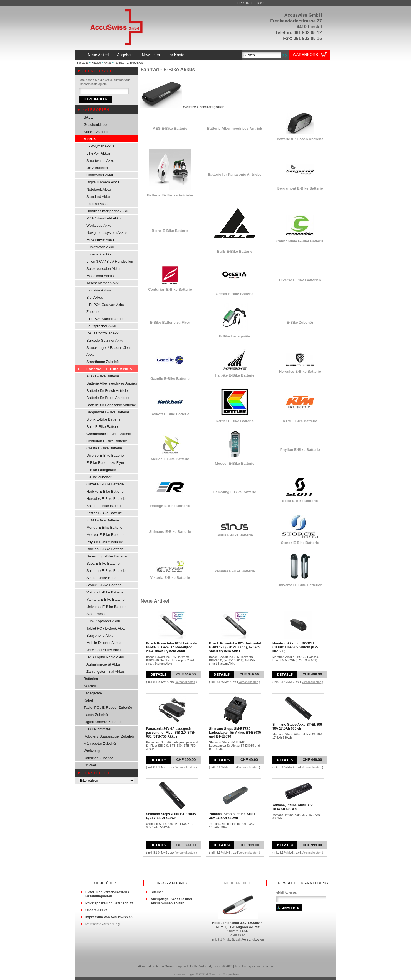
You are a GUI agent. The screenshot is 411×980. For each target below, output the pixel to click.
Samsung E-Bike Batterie (106, 556)
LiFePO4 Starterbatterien (106, 319)
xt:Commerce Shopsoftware (223, 974)
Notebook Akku (98, 189)
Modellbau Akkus (100, 276)
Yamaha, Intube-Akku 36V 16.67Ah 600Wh (292, 807)
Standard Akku (98, 197)
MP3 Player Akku (100, 240)
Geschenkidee (95, 125)
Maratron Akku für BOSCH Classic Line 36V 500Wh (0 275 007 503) (296, 647)
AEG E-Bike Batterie (103, 376)
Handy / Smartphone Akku (107, 211)
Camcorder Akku (100, 175)
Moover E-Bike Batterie (105, 535)
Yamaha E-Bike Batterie (106, 599)
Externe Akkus (98, 204)
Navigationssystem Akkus (107, 233)
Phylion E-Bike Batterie (105, 542)
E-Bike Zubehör (99, 477)
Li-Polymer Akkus (100, 146)
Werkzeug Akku (99, 225)
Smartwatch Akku (100, 161)
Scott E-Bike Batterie (103, 563)
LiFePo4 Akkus (98, 153)
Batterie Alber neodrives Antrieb (112, 383)
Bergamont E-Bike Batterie (108, 412)
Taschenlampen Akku (103, 283)
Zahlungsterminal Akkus (106, 671)
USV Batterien (98, 168)
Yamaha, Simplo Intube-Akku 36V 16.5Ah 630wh (232, 816)
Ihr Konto (245, 3)
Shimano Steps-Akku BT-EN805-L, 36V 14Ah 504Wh (171, 816)
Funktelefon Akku (100, 247)
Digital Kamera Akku (103, 182)
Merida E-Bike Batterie (104, 527)
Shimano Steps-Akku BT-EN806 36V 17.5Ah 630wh (297, 726)
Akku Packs (96, 614)
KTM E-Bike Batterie (103, 520)
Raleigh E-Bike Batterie (105, 549)
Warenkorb (305, 55)
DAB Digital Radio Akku (105, 657)
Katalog (96, 63)
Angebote (125, 55)
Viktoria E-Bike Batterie (105, 592)
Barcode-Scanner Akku (105, 340)
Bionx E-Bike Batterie (103, 419)
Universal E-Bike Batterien (107, 607)
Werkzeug (92, 751)
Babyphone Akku (100, 635)
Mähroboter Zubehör (100, 744)
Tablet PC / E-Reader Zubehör (108, 708)
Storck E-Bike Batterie (104, 585)
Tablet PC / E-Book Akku (106, 628)
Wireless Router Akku (104, 650)
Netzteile (91, 686)
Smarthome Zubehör (103, 362)
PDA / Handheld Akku (104, 218)
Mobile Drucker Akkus (104, 643)
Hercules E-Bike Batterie (106, 499)
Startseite (83, 63)
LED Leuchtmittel (97, 729)
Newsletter (151, 55)
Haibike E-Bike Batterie (105, 491)
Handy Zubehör (96, 715)
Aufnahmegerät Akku (103, 664)
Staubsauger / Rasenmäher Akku (108, 351)
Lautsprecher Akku (101, 326)
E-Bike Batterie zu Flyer (105, 463)
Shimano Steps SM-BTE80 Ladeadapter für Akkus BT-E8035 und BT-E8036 (235, 733)
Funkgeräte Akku (100, 254)
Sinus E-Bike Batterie (103, 578)
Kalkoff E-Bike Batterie (104, 506)
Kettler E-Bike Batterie (104, 513)
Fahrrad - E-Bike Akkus (129, 63)
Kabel (88, 700)
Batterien (91, 679)
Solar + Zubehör (97, 132)
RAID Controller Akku (103, 333)
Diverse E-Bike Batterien (106, 455)
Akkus (108, 63)
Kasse (262, 3)
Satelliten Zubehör (98, 758)
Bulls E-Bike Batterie (103, 427)
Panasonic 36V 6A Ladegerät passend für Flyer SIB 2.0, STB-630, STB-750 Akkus (171, 733)
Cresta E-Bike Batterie (104, 448)
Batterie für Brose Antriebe (107, 398)
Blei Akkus (95, 297)
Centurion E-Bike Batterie (107, 441)
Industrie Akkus (99, 290)
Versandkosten (185, 682)
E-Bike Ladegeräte (101, 470)
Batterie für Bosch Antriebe (108, 391)
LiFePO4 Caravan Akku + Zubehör (107, 308)
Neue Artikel (98, 55)
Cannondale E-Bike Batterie (109, 434)
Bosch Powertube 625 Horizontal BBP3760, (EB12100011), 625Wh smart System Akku (235, 647)
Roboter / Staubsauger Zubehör (109, 736)
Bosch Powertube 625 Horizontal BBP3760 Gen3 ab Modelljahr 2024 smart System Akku (172, 647)
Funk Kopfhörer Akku (103, 621)
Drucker (90, 765)
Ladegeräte (93, 693)
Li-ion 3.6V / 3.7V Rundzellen (110, 261)
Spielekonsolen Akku (103, 269)
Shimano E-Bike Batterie (106, 571)
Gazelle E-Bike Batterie (105, 484)
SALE (88, 117)
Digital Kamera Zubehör (103, 722)
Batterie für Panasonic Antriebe (111, 405)
